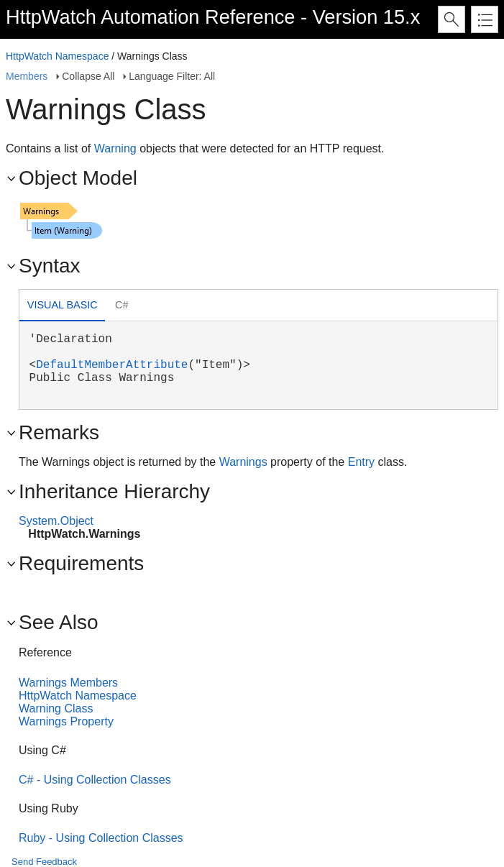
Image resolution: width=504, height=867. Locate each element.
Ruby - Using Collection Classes (101, 838)
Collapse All (88, 76)
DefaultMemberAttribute (112, 365)
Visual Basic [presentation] (63, 305)
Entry (361, 462)
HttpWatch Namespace (57, 56)
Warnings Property (66, 721)
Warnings (243, 462)
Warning (115, 148)
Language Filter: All (172, 76)
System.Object (56, 521)
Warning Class (56, 708)
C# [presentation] (122, 305)
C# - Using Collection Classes (95, 780)
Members (27, 76)
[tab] (62, 307)
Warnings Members (68, 683)
